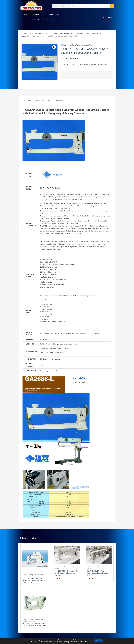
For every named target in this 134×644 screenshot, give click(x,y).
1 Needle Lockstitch (28, 574)
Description (27, 100)
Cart (59, 15)
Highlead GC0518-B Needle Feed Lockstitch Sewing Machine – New (34, 624)
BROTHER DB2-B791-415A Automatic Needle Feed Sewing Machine (97, 573)
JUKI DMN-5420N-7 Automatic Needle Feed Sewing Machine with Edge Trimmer (34, 580)
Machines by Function (42, 34)
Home (24, 34)
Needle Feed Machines (34, 576)
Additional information (43, 100)
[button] (54, 47)
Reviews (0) (60, 100)
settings (85, 642)
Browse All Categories (33, 15)
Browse (30, 34)
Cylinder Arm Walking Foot (70, 45)
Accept (98, 641)
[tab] (27, 100)
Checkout (35, 20)
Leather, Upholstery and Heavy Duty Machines (68, 34)
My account (49, 15)
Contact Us (108, 18)
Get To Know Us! (48, 20)
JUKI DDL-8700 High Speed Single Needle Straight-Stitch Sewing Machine (66, 573)
